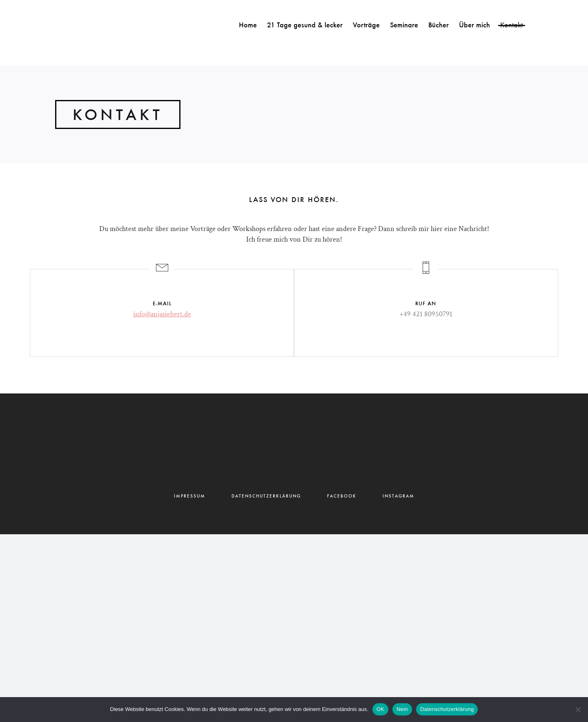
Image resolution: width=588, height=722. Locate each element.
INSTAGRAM (399, 496)
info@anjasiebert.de (162, 314)
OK (380, 709)
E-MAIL (162, 303)
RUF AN (426, 303)
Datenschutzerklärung (447, 709)
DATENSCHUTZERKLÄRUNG (266, 496)
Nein (402, 709)
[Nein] (578, 709)
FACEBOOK (342, 496)
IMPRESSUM (190, 496)
